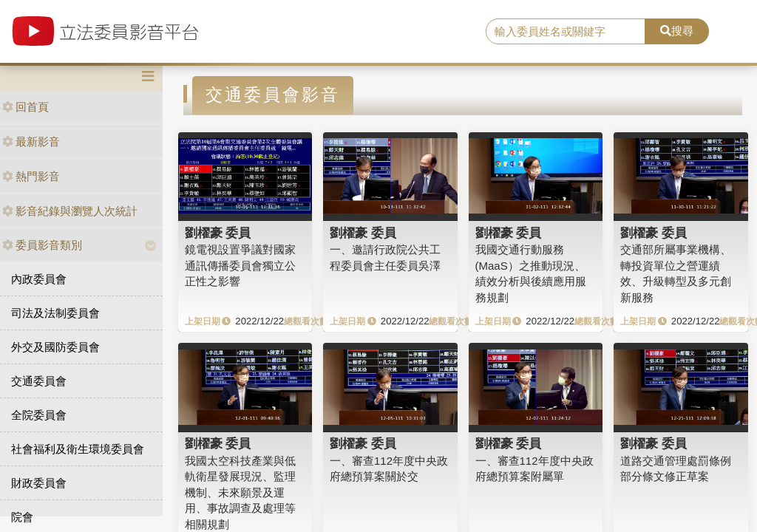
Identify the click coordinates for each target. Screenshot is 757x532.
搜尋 (677, 31)
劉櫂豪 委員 (218, 233)
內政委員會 (39, 279)
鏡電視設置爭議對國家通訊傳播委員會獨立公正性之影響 (240, 265)
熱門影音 (31, 176)
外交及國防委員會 (55, 347)
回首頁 (26, 107)
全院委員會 (39, 415)
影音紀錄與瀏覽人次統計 (70, 211)
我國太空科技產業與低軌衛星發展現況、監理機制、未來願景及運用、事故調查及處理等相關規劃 (240, 492)
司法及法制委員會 (55, 313)
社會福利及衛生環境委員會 (78, 449)
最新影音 (31, 141)
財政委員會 (39, 483)
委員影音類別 (42, 245)
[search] (566, 32)
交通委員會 (39, 381)
